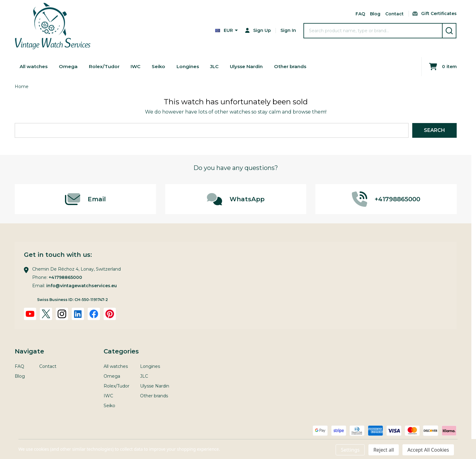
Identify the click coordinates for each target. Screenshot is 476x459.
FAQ (360, 14)
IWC (138, 66)
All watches (34, 66)
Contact (394, 14)
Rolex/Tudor (106, 66)
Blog (375, 14)
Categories (121, 351)
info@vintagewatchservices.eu (82, 286)
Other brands (297, 66)
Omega (70, 66)
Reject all (384, 450)
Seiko (162, 66)
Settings (350, 450)
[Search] (449, 31)
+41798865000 (65, 277)
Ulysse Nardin (252, 66)
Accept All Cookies (428, 450)
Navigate (29, 351)
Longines (192, 66)
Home (22, 87)
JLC (219, 66)
